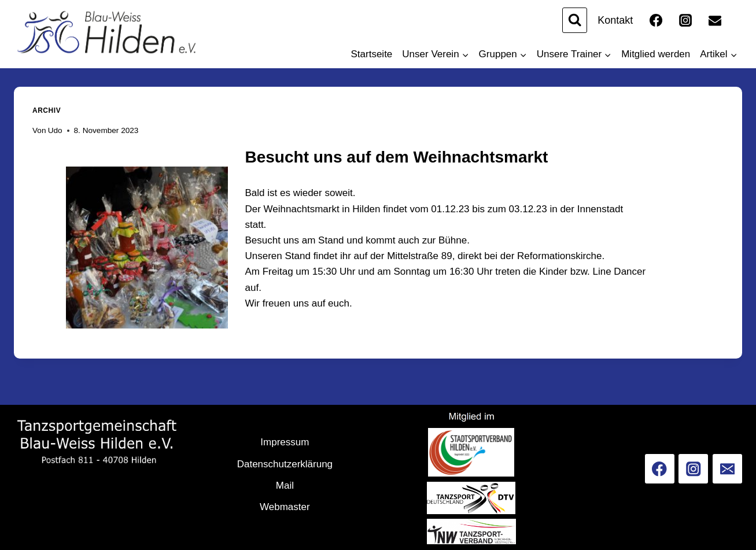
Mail (285, 486)
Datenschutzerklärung (285, 464)
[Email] (715, 20)
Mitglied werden (656, 54)
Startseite (372, 54)
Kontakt (615, 20)
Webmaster (285, 507)
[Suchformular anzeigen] (575, 20)
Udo (55, 130)
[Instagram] (685, 20)
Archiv (47, 110)
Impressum (285, 442)
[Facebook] (656, 20)
